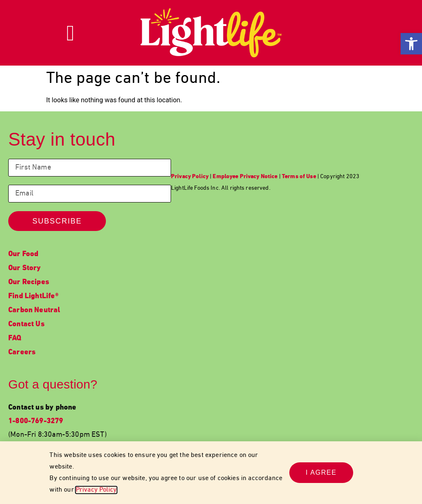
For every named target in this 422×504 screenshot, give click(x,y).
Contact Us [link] (26, 324)
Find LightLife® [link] (33, 296)
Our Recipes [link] (29, 282)
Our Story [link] (25, 268)
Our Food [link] (23, 254)
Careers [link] (22, 352)
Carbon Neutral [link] (34, 310)
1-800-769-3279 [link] (36, 421)
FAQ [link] (15, 338)
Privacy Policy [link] (96, 490)
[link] (411, 44)
